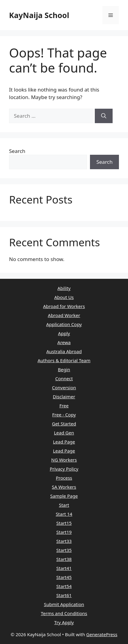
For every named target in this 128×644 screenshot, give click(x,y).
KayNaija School (39, 15)
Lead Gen (64, 433)
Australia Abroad (64, 351)
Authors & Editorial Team (64, 360)
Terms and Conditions (64, 613)
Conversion (64, 387)
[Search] (104, 116)
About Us (64, 297)
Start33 (64, 541)
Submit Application (64, 604)
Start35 (64, 550)
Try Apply (64, 622)
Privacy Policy (64, 469)
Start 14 (64, 514)
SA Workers (64, 487)
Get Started (64, 424)
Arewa (64, 342)
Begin (64, 369)
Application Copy (64, 324)
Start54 (64, 586)
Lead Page (64, 442)
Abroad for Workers (64, 306)
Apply (64, 333)
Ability (64, 288)
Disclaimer (64, 397)
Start (64, 505)
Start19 (64, 532)
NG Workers (64, 460)
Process (64, 478)
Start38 (64, 559)
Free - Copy (64, 415)
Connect (64, 378)
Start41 (64, 568)
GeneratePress (102, 634)
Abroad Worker (64, 315)
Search (17, 151)
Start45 (64, 577)
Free (64, 406)
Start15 (64, 523)
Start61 (64, 595)
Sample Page (64, 496)
